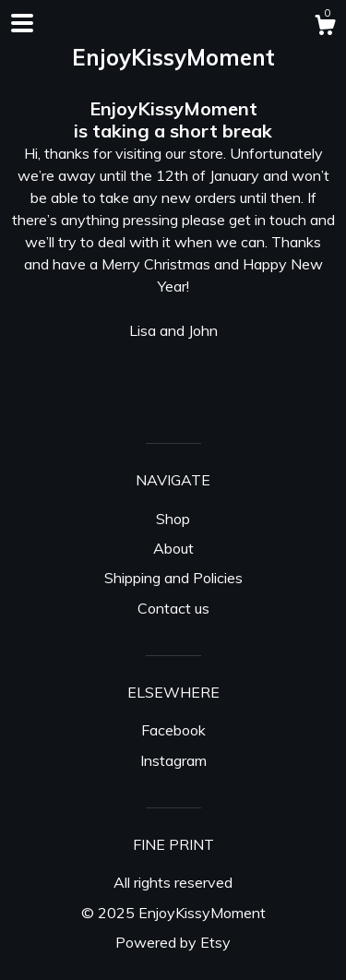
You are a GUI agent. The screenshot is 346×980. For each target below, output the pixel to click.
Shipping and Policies (173, 578)
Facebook (173, 730)
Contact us (173, 608)
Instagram (173, 760)
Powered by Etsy (173, 942)
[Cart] (325, 28)
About (173, 548)
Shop (173, 519)
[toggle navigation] (22, 23)
